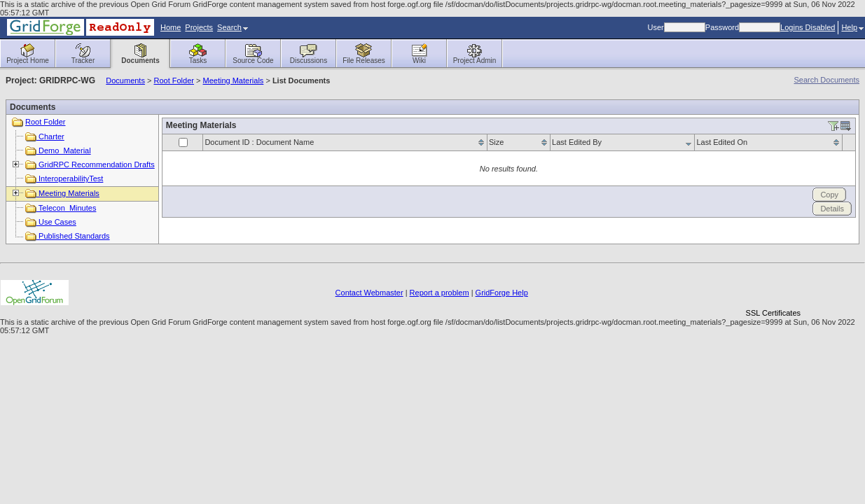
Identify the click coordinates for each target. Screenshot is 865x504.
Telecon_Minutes (61, 208)
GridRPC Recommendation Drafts (90, 164)
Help (852, 27)
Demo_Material (58, 150)
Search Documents (826, 80)
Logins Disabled (808, 27)
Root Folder (173, 80)
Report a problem (440, 293)
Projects (199, 27)
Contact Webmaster (369, 293)
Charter (45, 136)
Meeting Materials (234, 80)
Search (233, 27)
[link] (773, 289)
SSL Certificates (773, 313)
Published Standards (68, 236)
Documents (125, 80)
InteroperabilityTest (64, 178)
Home (171, 27)
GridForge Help (502, 293)
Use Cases (51, 222)
